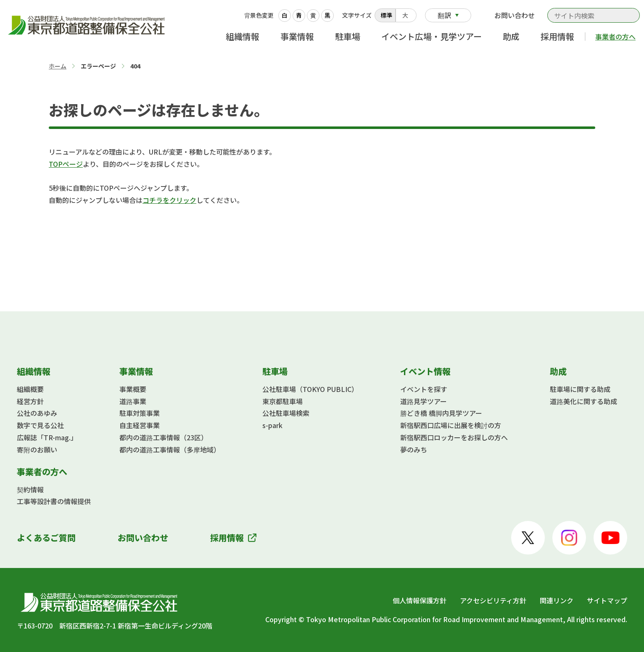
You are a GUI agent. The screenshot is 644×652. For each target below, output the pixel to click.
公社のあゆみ (37, 413)
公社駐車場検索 (286, 413)
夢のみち (414, 450)
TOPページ (66, 164)
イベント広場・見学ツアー (432, 36)
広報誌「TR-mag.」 (47, 437)
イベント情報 (425, 371)
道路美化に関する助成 (583, 401)
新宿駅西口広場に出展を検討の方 (451, 425)
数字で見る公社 (40, 425)
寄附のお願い (37, 450)
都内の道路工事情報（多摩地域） (170, 450)
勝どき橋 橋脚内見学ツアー (441, 413)
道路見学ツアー (424, 401)
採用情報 (557, 36)
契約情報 (30, 489)
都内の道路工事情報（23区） (164, 437)
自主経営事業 (140, 425)
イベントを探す (424, 389)
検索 (629, 15)
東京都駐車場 (282, 401)
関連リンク (557, 600)
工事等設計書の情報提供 (54, 501)
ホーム (58, 66)
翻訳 (444, 15)
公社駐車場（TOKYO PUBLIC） (310, 389)
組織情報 (243, 36)
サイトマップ (607, 600)
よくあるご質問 (46, 538)
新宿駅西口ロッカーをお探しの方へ (454, 437)
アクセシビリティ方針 (493, 600)
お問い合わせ (515, 15)
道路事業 (133, 401)
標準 (386, 15)
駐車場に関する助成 (580, 389)
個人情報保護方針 (420, 600)
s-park (272, 425)
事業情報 (297, 36)
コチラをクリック (169, 200)
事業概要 (133, 389)
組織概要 (30, 389)
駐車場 (348, 36)
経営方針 (30, 401)
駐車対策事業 (140, 413)
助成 (511, 36)
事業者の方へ (615, 37)
